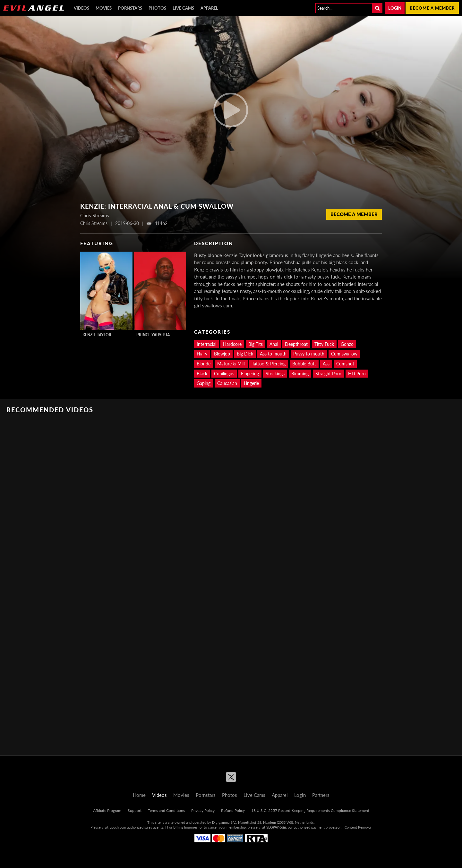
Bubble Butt (304, 364)
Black (202, 374)
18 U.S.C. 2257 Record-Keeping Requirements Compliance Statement (310, 810)
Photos (157, 8)
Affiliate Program (107, 810)
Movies (104, 8)
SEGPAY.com (276, 827)
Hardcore (232, 344)
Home (139, 795)
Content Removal (358, 827)
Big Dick (245, 354)
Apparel (209, 8)
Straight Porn (328, 374)
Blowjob (222, 354)
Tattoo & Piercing (269, 364)
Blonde (204, 364)
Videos (81, 8)
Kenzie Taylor (97, 335)
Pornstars (130, 8)
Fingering (250, 374)
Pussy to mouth (309, 354)
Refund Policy (233, 810)
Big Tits (256, 344)
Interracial (206, 344)
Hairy (202, 354)
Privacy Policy (203, 810)
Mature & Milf (231, 364)
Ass (326, 364)
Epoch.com (118, 827)
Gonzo (347, 344)
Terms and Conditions (166, 810)
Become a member (432, 8)
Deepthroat (296, 344)
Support (135, 810)
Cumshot (345, 364)
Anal (274, 344)
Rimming (300, 374)
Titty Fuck (324, 344)
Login (395, 8)
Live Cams (183, 8)
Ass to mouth (273, 354)
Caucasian (227, 383)
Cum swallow (344, 354)
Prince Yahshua (153, 335)
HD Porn (357, 374)
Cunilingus (224, 374)
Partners (321, 795)
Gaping (204, 383)
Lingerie (251, 383)
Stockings (275, 374)
